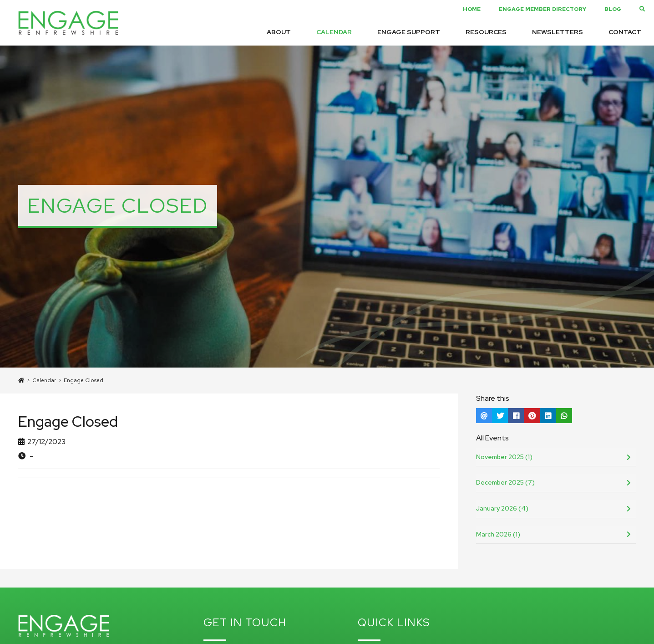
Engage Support (409, 32)
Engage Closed (84, 380)
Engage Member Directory (542, 9)
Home (472, 9)
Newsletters (558, 32)
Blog (613, 9)
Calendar (334, 32)
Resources (486, 32)
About (279, 32)
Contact (625, 32)
